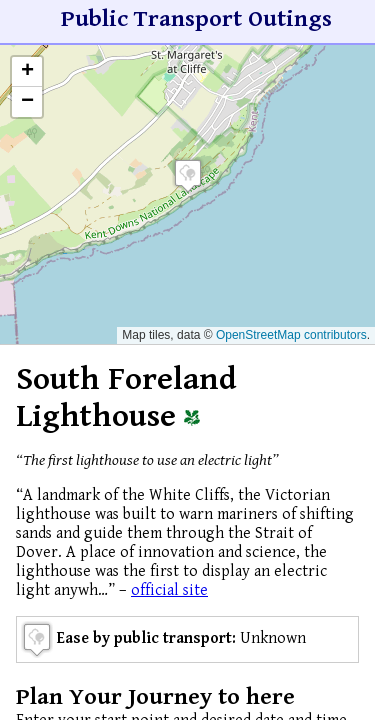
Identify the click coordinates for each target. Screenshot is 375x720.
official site (169, 590)
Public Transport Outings (196, 19)
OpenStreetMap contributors (291, 335)
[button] (188, 175)
